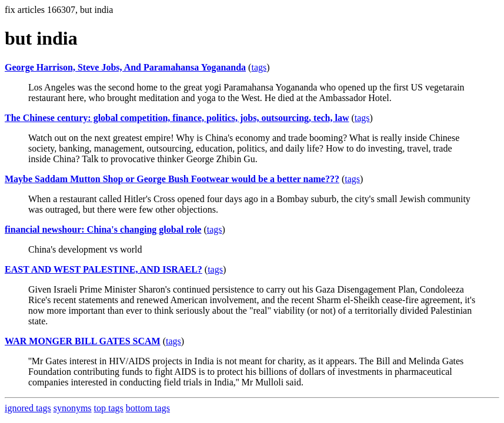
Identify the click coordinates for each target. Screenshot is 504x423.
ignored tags (28, 408)
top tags (109, 408)
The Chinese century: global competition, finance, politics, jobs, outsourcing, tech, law (177, 118)
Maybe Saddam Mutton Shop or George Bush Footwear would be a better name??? (172, 179)
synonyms (73, 408)
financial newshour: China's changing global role (103, 229)
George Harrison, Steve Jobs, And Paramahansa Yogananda (125, 67)
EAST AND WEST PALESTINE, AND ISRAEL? (104, 269)
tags (259, 67)
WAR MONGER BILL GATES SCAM (83, 341)
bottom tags (148, 408)
